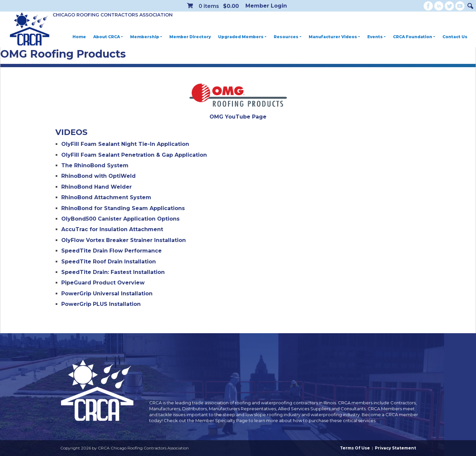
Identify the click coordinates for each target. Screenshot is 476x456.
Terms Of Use (355, 448)
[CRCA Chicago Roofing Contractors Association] (30, 29)
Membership (146, 37)
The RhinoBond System (95, 165)
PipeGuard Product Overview (103, 283)
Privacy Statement (395, 448)
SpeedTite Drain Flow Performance (112, 251)
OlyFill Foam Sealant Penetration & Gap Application (134, 155)
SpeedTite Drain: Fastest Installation (113, 272)
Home (79, 37)
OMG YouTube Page (238, 117)
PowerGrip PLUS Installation (101, 304)
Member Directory (190, 37)
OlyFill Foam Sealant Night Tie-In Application (125, 144)
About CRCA (108, 37)
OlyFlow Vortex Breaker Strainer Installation (124, 240)
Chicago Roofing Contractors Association (113, 15)
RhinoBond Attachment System (106, 197)
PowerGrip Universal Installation (107, 294)
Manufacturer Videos (334, 37)
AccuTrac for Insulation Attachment (112, 229)
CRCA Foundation (414, 37)
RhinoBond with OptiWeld (98, 176)
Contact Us (455, 37)
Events (377, 37)
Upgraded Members (242, 37)
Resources (288, 37)
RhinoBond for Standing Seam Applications (123, 208)
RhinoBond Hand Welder (97, 187)
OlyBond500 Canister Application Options (120, 219)
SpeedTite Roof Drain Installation (109, 262)
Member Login (266, 6)
